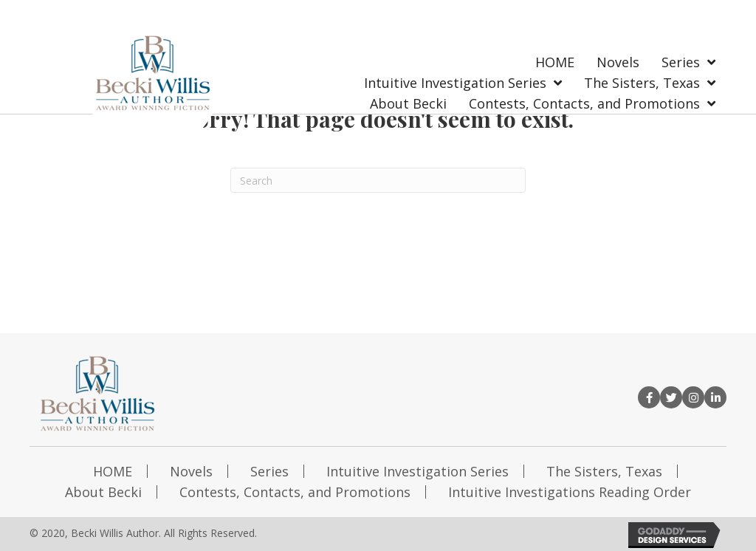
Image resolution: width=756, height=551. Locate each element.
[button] (649, 397)
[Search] (378, 180)
